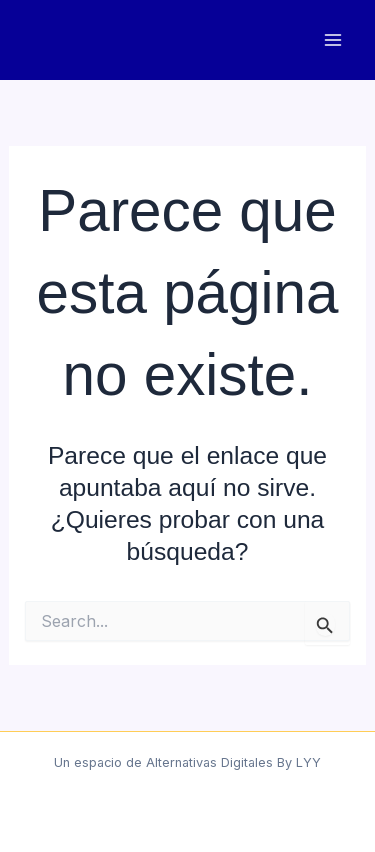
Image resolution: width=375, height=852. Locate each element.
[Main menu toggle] (332, 40)
